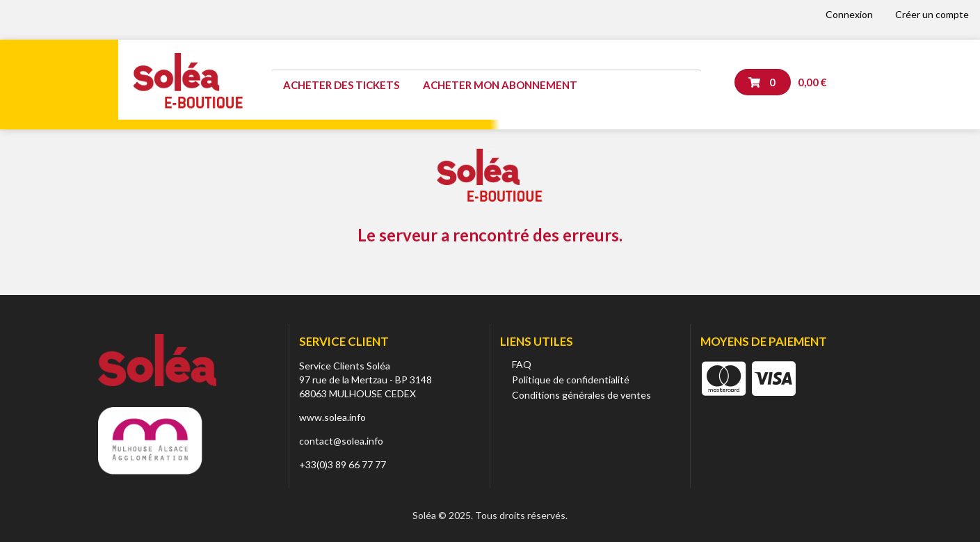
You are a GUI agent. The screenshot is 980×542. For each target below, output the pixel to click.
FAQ (522, 364)
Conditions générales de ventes (581, 395)
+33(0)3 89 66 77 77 (343, 464)
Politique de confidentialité (571, 380)
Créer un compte (932, 14)
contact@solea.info (341, 441)
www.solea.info (332, 417)
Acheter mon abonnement (500, 85)
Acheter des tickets (341, 85)
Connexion (849, 14)
